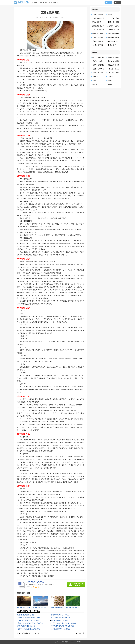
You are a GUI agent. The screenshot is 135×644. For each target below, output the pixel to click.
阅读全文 (56, 17)
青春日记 (95, 80)
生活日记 (48, 2)
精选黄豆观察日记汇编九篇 (60, 615)
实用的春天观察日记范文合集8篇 (28, 620)
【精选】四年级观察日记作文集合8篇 (30, 618)
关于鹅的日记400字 (113, 30)
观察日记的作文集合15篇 (26, 615)
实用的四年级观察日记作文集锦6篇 (63, 626)
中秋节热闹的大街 (113, 18)
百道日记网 (65, 642)
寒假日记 (110, 80)
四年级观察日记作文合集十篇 (30, 633)
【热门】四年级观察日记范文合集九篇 (30, 623)
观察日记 (56, 2)
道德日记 (95, 77)
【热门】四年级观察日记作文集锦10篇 (64, 623)
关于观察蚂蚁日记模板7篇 (60, 620)
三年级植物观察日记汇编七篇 (61, 629)
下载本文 (62, 17)
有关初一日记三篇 (98, 45)
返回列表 (81, 633)
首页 (41, 2)
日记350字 (96, 84)
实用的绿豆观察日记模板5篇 (60, 618)
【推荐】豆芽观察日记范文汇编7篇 (29, 629)
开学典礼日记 (97, 22)
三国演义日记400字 (98, 30)
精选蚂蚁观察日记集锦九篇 (26, 626)
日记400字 (111, 84)
